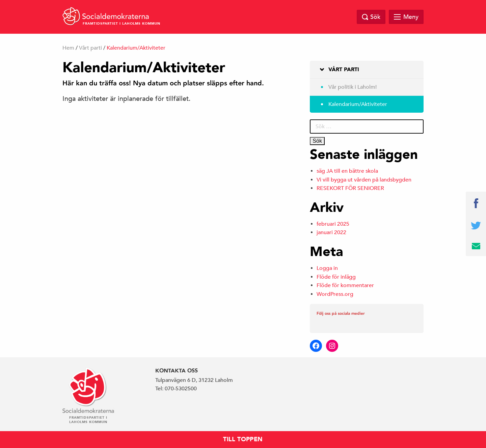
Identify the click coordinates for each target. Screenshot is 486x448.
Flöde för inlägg (336, 277)
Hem (68, 48)
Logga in (327, 268)
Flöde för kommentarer (345, 285)
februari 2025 (333, 224)
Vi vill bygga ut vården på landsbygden (364, 180)
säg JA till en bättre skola (347, 171)
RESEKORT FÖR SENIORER (350, 188)
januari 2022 (331, 232)
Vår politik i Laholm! (353, 87)
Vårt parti (90, 48)
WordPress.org (335, 294)
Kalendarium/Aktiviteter (358, 104)
